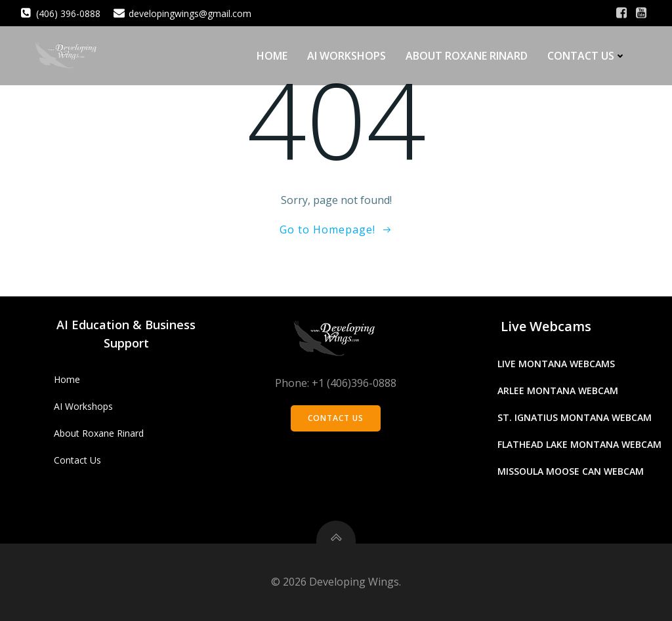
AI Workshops (346, 56)
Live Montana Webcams (556, 364)
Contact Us (587, 56)
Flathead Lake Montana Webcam (579, 444)
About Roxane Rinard (467, 56)
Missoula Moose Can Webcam (571, 471)
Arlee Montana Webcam (558, 391)
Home (272, 56)
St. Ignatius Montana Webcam (575, 417)
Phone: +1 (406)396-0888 (336, 383)
